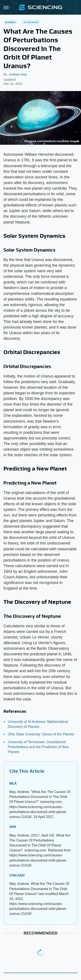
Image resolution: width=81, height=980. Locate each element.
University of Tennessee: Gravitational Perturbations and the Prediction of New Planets (38, 747)
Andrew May (18, 74)
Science (10, 22)
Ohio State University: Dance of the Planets (41, 734)
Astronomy (31, 22)
